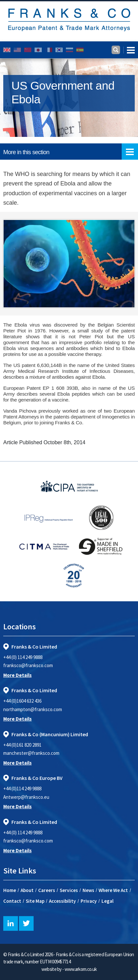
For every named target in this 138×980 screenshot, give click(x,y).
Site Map (35, 901)
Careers (47, 890)
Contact (12, 901)
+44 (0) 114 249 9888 (23, 657)
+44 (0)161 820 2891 (22, 745)
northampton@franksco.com (33, 709)
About (27, 890)
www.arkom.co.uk (81, 969)
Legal (107, 901)
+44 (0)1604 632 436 (22, 701)
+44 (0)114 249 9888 (22, 789)
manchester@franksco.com (31, 753)
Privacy (89, 901)
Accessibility (62, 901)
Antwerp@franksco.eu (26, 797)
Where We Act (113, 890)
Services (69, 890)
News (88, 890)
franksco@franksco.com (28, 665)
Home (10, 890)
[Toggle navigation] (129, 50)
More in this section (71, 152)
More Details (17, 675)
